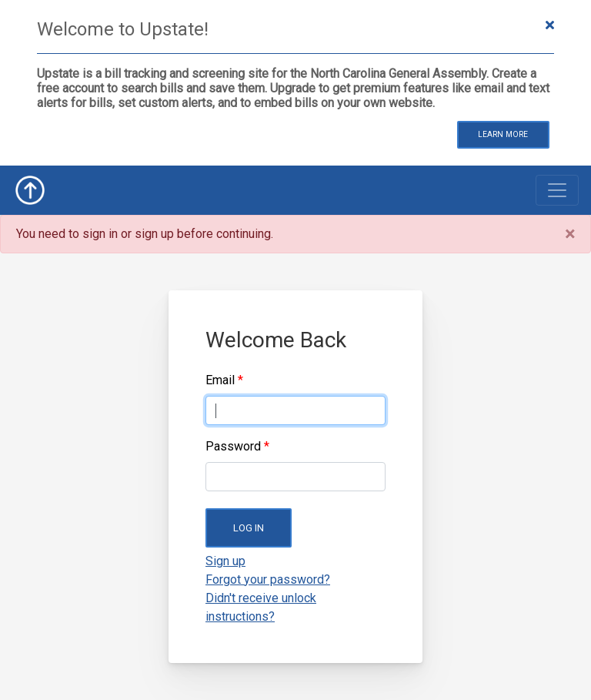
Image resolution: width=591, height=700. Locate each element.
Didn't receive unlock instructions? (261, 607)
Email (220, 380)
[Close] (570, 234)
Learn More (503, 134)
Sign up (225, 561)
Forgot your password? (268, 579)
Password (233, 446)
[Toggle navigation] (557, 190)
